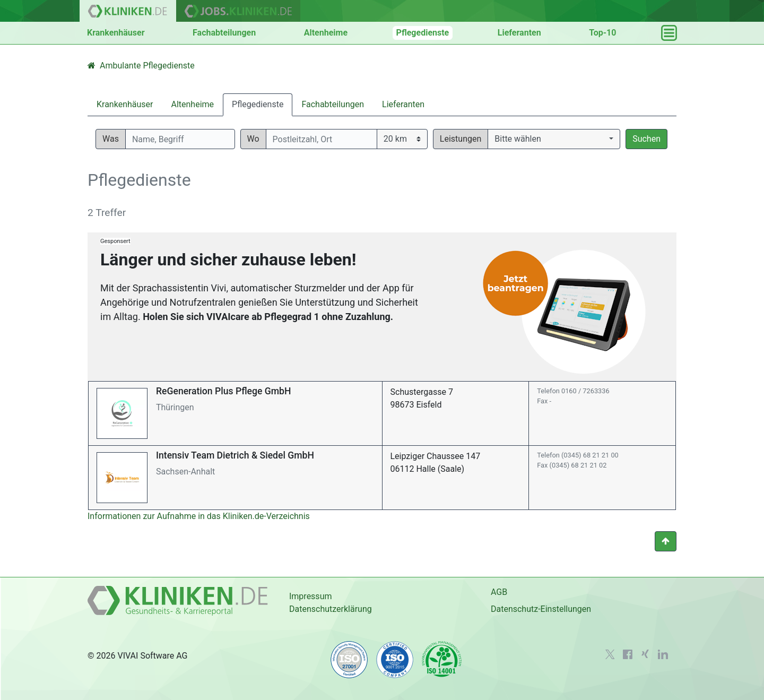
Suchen (646, 139)
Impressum (311, 596)
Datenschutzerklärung (331, 609)
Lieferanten (519, 33)
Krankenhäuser (116, 33)
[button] (554, 139)
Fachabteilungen (224, 33)
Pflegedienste (423, 33)
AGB (499, 592)
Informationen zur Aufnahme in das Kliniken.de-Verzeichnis (199, 516)
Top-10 (602, 33)
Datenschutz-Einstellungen (541, 609)
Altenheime (326, 33)
